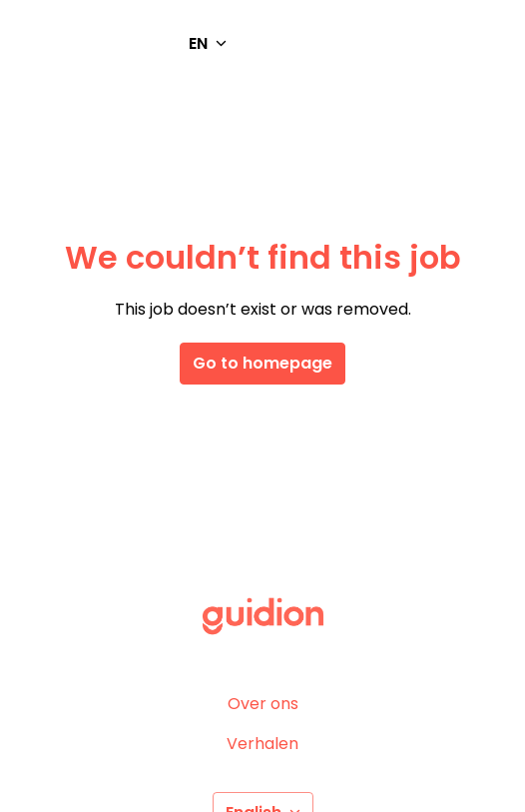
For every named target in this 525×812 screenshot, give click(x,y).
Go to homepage (262, 363)
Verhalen (262, 744)
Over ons (263, 704)
